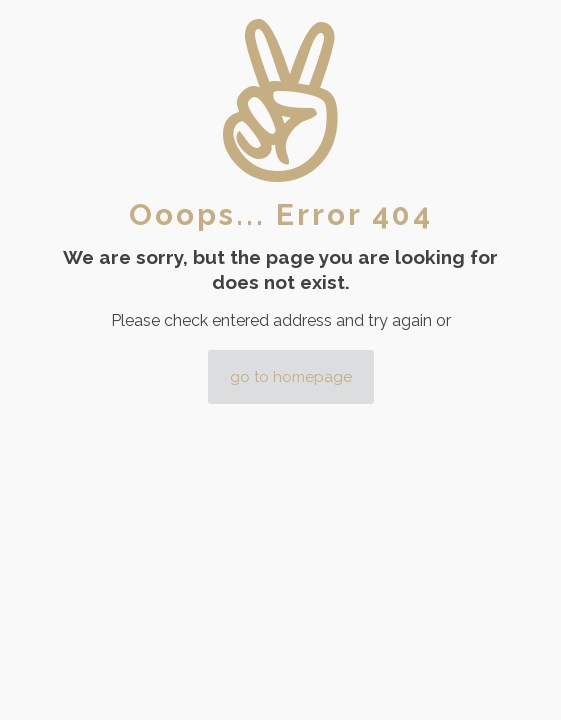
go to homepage (291, 377)
